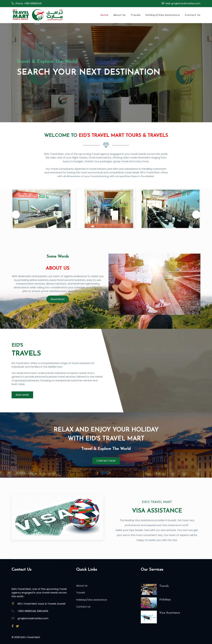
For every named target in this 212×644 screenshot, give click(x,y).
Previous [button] (16, 215)
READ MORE (22, 395)
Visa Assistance (170, 613)
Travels (136, 15)
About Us (120, 15)
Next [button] (196, 215)
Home (105, 15)
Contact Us (193, 15)
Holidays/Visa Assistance (163, 15)
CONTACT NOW (106, 461)
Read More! (58, 299)
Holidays (165, 600)
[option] (41, 210)
